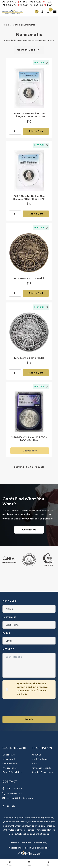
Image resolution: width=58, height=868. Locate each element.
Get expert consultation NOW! (36, 40)
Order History (10, 764)
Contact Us (29, 530)
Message (8, 649)
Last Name (9, 617)
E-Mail (7, 633)
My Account (9, 759)
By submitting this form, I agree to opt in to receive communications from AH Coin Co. (32, 689)
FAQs (34, 764)
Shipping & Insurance (42, 772)
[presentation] (26, 707)
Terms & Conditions (12, 772)
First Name (10, 601)
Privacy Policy (10, 768)
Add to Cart (36, 131)
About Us (36, 755)
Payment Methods (41, 768)
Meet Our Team (40, 759)
